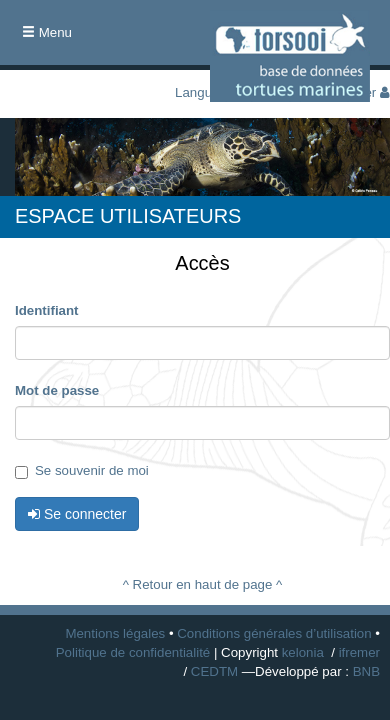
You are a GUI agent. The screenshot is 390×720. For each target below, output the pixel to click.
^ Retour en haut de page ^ (203, 584)
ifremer (359, 652)
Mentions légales (115, 633)
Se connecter (77, 514)
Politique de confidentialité (133, 652)
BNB (366, 671)
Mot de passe (57, 390)
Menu (51, 38)
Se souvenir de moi (82, 471)
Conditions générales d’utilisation (274, 633)
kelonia (303, 652)
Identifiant (47, 310)
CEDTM (214, 671)
